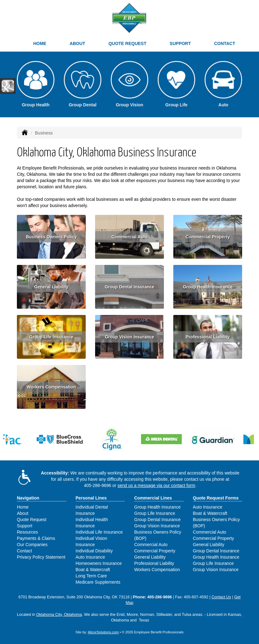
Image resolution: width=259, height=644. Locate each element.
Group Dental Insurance (130, 287)
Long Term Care (91, 576)
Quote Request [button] (127, 43)
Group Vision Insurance (129, 337)
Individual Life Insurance (99, 532)
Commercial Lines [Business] (153, 498)
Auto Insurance (90, 557)
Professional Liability (208, 337)
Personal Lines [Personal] (91, 498)
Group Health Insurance (208, 287)
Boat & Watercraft (93, 570)
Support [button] (180, 43)
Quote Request (32, 520)
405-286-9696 (97, 485)
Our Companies (32, 545)
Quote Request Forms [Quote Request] (216, 498)
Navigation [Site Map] (28, 498)
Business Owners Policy (51, 237)
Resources (27, 532)
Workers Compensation (51, 387)
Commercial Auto (129, 237)
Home (40, 43)
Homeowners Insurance (99, 563)
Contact (224, 43)
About (78, 43)
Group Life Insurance (51, 337)
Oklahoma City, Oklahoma (59, 615)
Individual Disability (94, 551)
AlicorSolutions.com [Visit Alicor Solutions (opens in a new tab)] (103, 632)
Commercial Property (208, 237)
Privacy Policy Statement (41, 557)
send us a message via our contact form (156, 485)
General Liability (51, 287)
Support (25, 526)
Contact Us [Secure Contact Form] (221, 597)
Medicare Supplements (98, 582)
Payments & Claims (36, 538)
